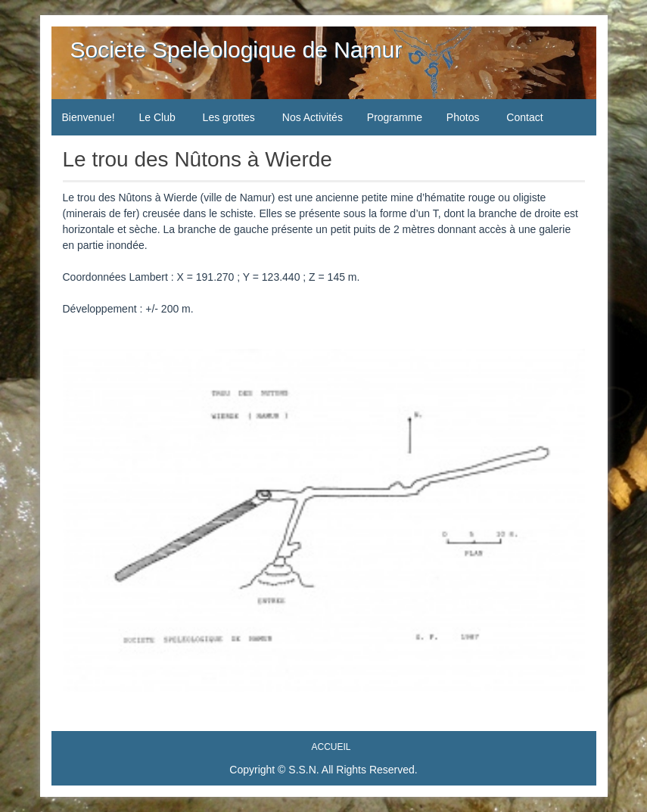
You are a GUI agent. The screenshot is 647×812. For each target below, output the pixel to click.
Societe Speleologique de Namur (236, 50)
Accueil (331, 747)
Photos (463, 117)
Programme (395, 117)
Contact (524, 117)
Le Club (157, 117)
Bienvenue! (89, 117)
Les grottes (229, 117)
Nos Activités (313, 117)
